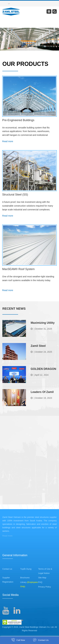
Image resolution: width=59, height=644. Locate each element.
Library (29, 584)
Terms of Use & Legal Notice (45, 571)
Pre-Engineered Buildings (18, 120)
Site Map (42, 578)
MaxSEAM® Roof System (18, 269)
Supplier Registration (8, 580)
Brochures (25, 578)
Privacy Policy (45, 587)
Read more (8, 141)
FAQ (40, 582)
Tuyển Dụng (26, 569)
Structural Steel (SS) (15, 195)
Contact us (7, 569)
